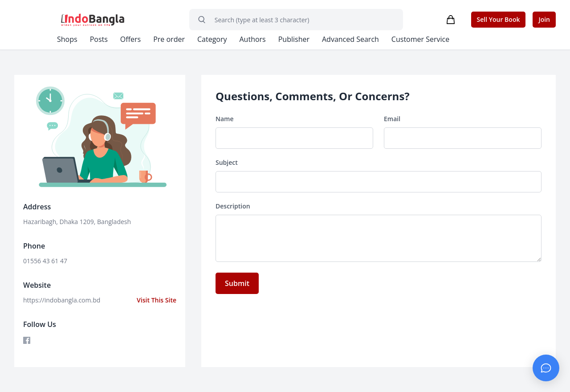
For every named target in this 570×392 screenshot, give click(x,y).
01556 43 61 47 (45, 261)
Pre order (169, 39)
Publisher (295, 39)
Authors (254, 39)
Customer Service (422, 39)
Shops (67, 39)
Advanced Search (352, 39)
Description (233, 206)
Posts (99, 39)
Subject (227, 163)
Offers (131, 39)
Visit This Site (156, 300)
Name (225, 119)
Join (544, 19)
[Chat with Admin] (546, 368)
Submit (237, 283)
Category (213, 39)
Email (392, 119)
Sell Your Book (498, 19)
